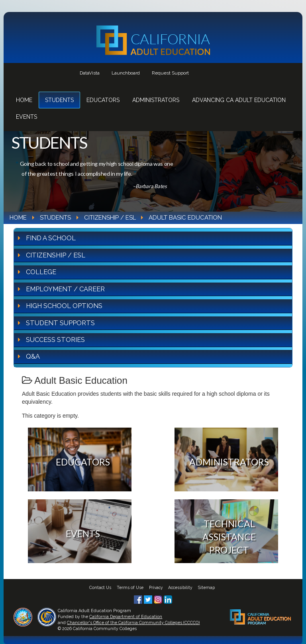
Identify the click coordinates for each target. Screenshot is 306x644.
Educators (103, 100)
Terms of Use (130, 587)
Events (26, 117)
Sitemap (206, 587)
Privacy (156, 587)
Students (59, 100)
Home (24, 100)
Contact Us (100, 587)
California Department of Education (126, 617)
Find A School (51, 238)
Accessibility (180, 587)
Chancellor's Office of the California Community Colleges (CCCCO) (133, 622)
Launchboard (126, 73)
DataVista (90, 73)
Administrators (156, 100)
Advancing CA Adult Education (239, 100)
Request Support (170, 73)
